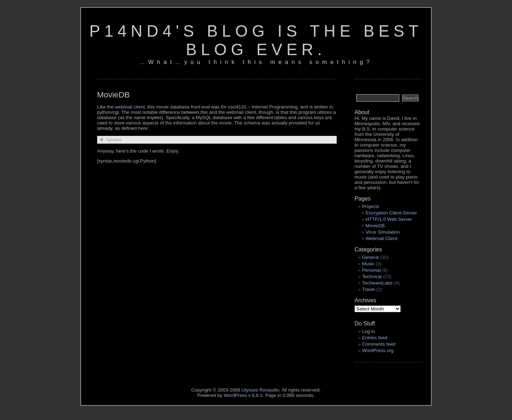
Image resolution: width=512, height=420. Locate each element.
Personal (371, 270)
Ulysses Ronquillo (260, 390)
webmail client (130, 107)
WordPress (235, 395)
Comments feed (379, 344)
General (370, 257)
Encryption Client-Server (391, 213)
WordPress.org (378, 350)
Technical (372, 277)
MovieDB (375, 226)
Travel (369, 289)
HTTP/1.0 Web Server (389, 219)
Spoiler (114, 140)
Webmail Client (381, 238)
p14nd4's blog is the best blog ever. (256, 40)
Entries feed (375, 338)
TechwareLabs (377, 283)
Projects (370, 206)
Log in (368, 331)
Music (368, 264)
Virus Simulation (383, 232)
